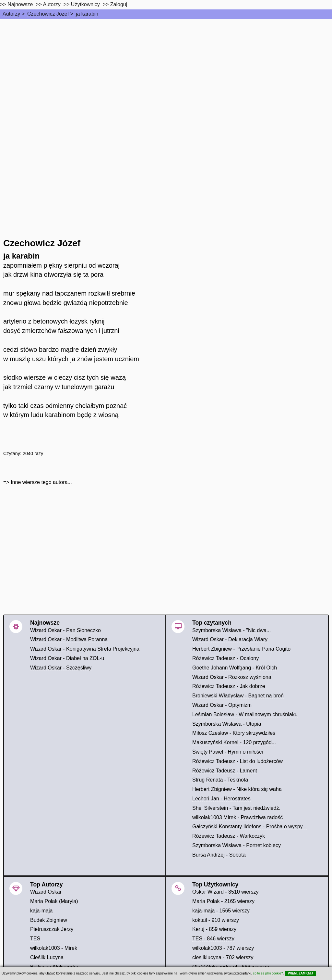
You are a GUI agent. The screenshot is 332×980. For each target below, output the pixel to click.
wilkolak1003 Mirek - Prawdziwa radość (237, 817)
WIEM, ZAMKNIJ (300, 973)
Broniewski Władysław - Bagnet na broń (238, 696)
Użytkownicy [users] (85, 4)
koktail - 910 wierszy (216, 920)
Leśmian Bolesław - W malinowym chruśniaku (245, 714)
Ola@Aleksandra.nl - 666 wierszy (231, 967)
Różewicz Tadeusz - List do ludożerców (237, 761)
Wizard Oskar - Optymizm (222, 705)
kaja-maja (41, 911)
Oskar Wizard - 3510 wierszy (225, 892)
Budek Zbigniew (49, 920)
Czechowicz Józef (48, 14)
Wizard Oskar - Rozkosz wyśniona (232, 677)
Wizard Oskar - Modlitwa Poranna (69, 639)
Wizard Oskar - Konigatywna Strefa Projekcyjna (85, 649)
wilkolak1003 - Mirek (54, 948)
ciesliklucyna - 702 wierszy (223, 957)
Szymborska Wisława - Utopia (227, 724)
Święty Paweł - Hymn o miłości (228, 752)
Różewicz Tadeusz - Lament (225, 771)
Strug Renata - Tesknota (220, 780)
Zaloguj (119, 4)
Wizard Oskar (46, 892)
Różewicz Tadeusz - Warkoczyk (229, 836)
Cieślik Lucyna (47, 957)
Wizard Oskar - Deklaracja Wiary (230, 639)
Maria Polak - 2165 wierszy (223, 901)
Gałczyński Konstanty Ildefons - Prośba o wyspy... (249, 827)
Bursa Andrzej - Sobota (219, 855)
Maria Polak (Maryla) (54, 901)
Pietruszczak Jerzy (52, 929)
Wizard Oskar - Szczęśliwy (61, 668)
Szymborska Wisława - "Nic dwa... (231, 630)
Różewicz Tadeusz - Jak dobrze (229, 686)
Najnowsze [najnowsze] (20, 4)
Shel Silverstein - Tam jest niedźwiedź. (236, 808)
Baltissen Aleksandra (54, 967)
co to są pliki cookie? (268, 973)
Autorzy (11, 14)
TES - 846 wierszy (213, 939)
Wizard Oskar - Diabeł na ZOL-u (67, 658)
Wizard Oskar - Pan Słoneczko (65, 630)
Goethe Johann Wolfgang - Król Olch (235, 668)
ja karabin (87, 14)
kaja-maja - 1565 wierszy (221, 911)
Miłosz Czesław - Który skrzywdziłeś (234, 733)
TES (35, 939)
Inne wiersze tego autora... (41, 482)
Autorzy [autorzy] (52, 4)
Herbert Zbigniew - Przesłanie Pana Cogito (241, 649)
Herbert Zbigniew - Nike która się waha (237, 789)
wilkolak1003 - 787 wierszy (223, 948)
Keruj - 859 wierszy (214, 929)
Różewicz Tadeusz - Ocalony (225, 658)
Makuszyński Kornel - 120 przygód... (234, 742)
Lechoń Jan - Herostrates (221, 799)
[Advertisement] (166, 68)
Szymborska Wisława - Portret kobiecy (237, 845)
